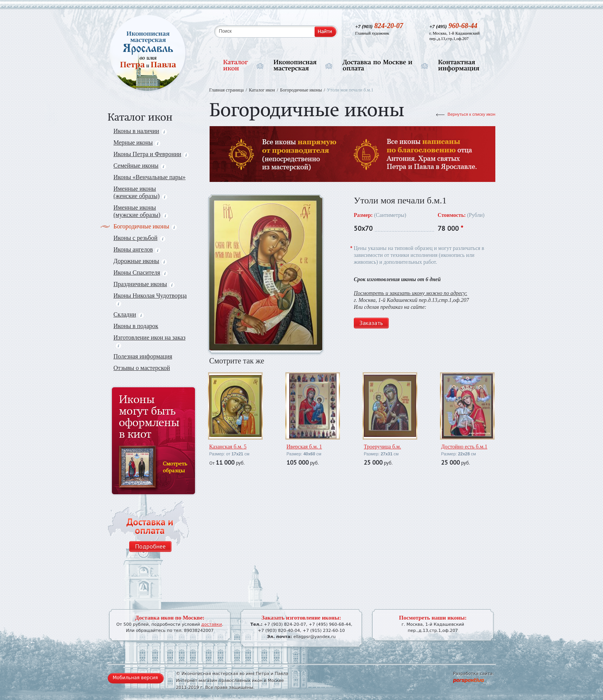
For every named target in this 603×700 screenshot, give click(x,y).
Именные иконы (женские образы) (140, 192)
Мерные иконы (137, 142)
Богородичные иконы (145, 226)
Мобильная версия (135, 678)
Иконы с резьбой (139, 238)
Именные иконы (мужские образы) (141, 211)
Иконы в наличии (140, 131)
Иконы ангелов (137, 249)
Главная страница (227, 90)
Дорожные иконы (140, 261)
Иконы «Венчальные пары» (150, 177)
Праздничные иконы (144, 284)
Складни (129, 314)
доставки (212, 624)
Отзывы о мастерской (142, 368)
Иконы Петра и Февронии (151, 154)
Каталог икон (262, 90)
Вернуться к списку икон (471, 114)
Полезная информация (143, 356)
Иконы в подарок (136, 326)
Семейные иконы (140, 166)
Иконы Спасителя (141, 272)
